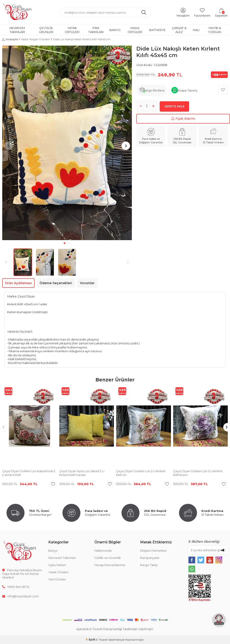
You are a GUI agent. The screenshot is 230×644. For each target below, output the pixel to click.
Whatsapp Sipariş (185, 90)
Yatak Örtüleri (72, 30)
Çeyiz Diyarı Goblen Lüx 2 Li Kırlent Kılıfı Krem (198, 473)
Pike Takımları (96, 30)
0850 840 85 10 (16, 587)
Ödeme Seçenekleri (56, 283)
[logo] (17, 12)
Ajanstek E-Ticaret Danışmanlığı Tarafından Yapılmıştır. (115, 629)
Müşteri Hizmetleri (153, 551)
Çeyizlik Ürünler (46, 30)
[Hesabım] (183, 12)
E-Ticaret (102, 640)
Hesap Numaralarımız (110, 565)
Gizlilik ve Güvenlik (108, 558)
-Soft (91, 640)
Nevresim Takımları (17, 30)
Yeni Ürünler (57, 579)
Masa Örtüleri (135, 30)
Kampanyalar (150, 558)
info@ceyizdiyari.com (21, 596)
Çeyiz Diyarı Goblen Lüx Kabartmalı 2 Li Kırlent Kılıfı (29, 473)
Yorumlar (87, 283)
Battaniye (157, 30)
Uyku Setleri (57, 565)
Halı (196, 30)
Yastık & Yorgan (215, 30)
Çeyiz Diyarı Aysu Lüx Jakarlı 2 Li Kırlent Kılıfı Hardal (82, 473)
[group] (67, 143)
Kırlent (46, 39)
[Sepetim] (221, 12)
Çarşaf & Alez (179, 30)
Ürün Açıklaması (18, 283)
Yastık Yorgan (30, 39)
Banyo (115, 30)
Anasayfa (10, 39)
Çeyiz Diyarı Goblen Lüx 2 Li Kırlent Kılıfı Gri (141, 473)
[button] (65, 243)
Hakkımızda (103, 551)
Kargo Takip (149, 565)
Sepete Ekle (175, 107)
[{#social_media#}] (192, 560)
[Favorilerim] (202, 12)
